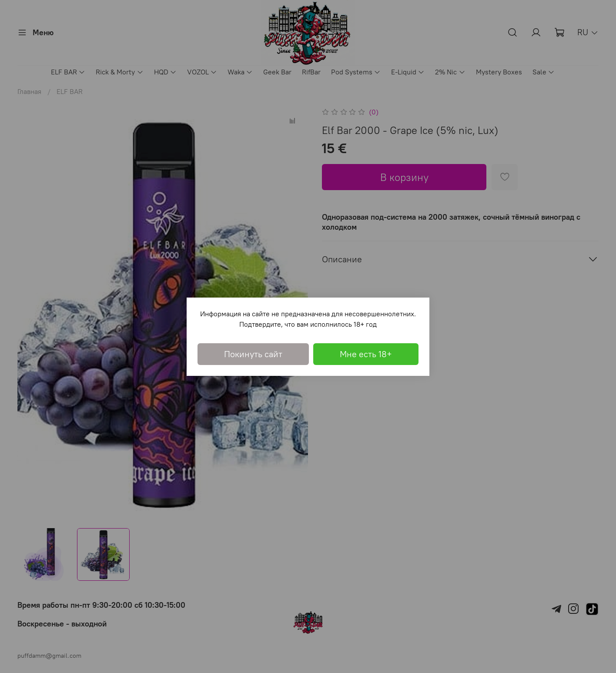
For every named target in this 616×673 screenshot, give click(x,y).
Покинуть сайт (253, 354)
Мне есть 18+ (366, 354)
